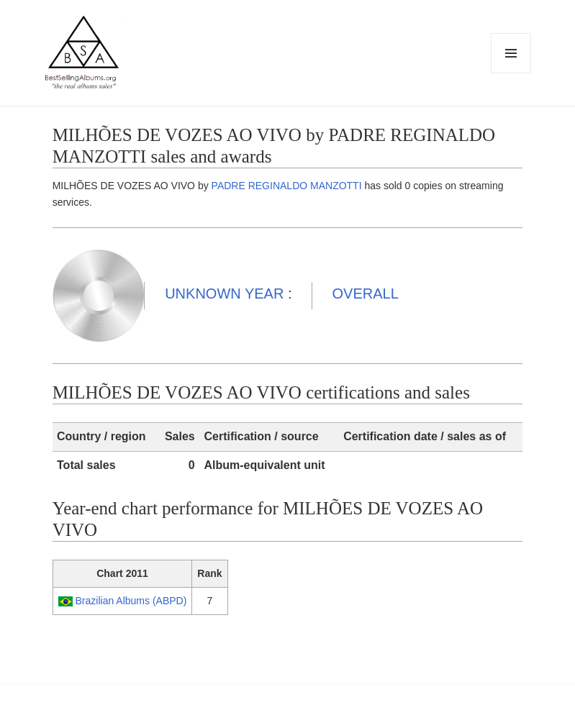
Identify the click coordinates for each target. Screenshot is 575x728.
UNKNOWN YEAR (224, 294)
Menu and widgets (511, 73)
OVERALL (366, 294)
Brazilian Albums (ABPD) (131, 601)
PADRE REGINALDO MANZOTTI (287, 186)
